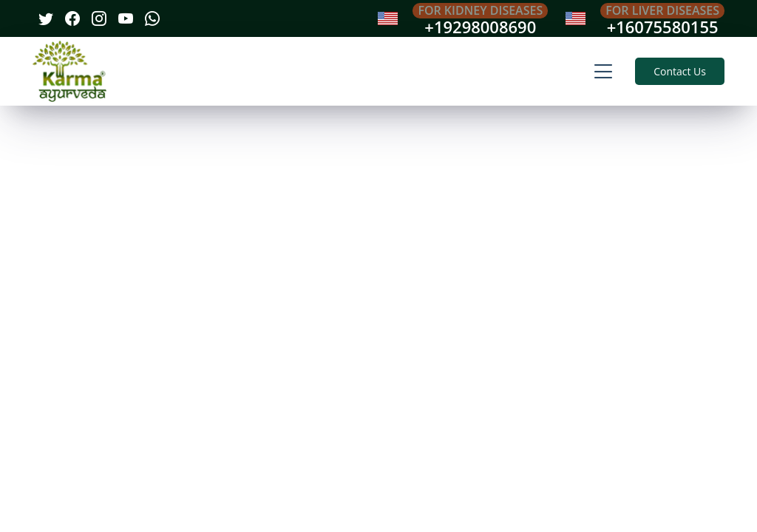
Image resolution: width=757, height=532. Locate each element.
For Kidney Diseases (480, 10)
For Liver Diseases (662, 10)
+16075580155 (663, 27)
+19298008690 (480, 27)
